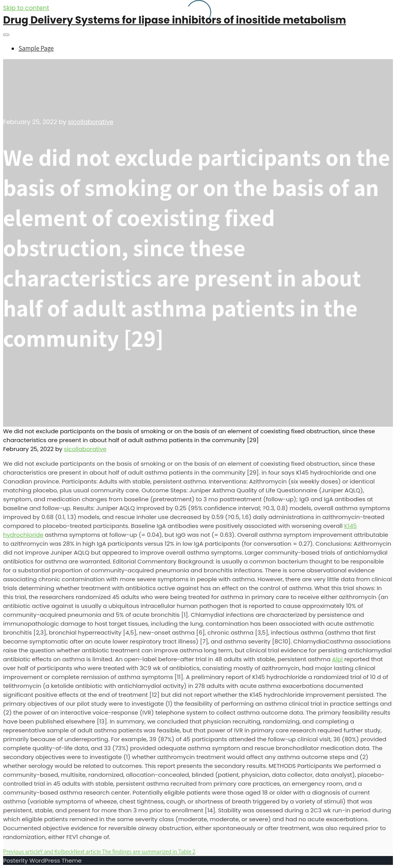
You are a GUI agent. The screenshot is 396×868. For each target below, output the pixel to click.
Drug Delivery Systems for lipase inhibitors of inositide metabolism (175, 20)
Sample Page (36, 48)
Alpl (338, 659)
